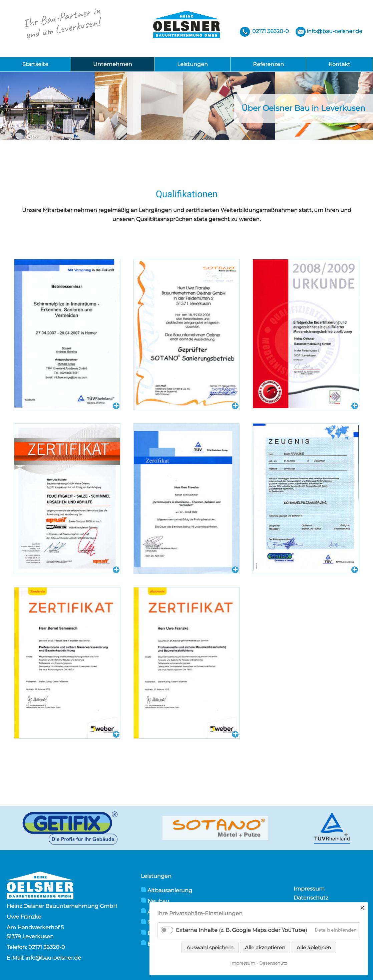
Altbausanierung (170, 890)
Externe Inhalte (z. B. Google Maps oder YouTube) (241, 930)
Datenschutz (311, 898)
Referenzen (268, 64)
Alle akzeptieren (265, 947)
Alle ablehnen (314, 947)
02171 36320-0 (264, 32)
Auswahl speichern (210, 947)
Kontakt (339, 64)
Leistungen (193, 64)
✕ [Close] (362, 908)
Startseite (35, 64)
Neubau (158, 901)
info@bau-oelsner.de (329, 32)
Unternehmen (113, 64)
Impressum (309, 889)
